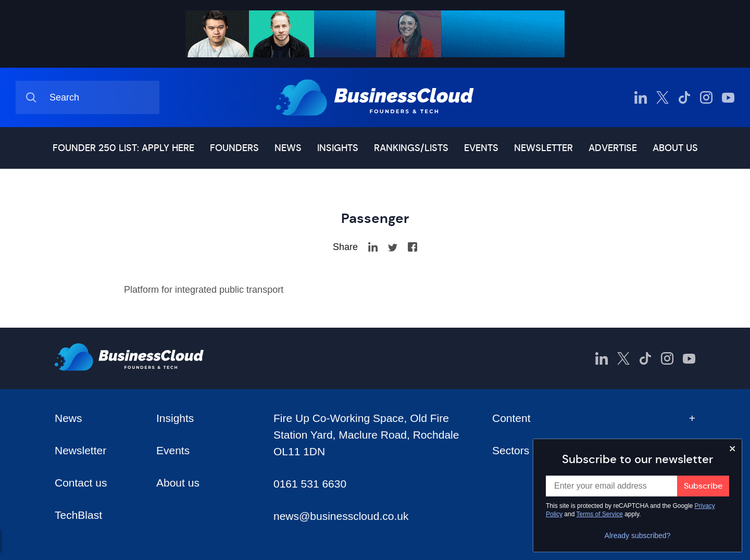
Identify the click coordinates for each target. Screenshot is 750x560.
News (288, 148)
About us (675, 148)
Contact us (81, 483)
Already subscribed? (638, 536)
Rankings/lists (411, 148)
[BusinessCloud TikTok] (684, 97)
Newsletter (543, 148)
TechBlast (78, 515)
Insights (338, 148)
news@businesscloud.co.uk (341, 516)
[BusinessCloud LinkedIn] (641, 97)
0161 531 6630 (310, 484)
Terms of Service (600, 514)
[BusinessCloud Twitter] (662, 97)
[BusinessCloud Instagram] (706, 97)
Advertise (613, 148)
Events (481, 148)
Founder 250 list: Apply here (123, 148)
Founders (234, 148)
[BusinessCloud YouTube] (728, 97)
